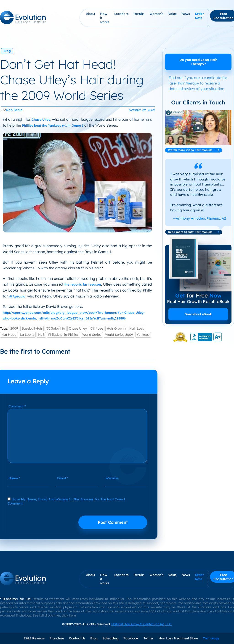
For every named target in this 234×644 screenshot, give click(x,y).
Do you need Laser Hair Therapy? (198, 62)
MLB (41, 335)
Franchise (57, 638)
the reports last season (83, 284)
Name (14, 478)
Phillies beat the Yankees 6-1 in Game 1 (53, 126)
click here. (69, 615)
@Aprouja (17, 296)
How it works (105, 18)
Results (139, 14)
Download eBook (198, 314)
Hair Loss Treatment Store (178, 638)
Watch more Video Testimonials (194, 150)
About (90, 14)
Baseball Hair (32, 328)
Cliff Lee (97, 328)
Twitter (149, 638)
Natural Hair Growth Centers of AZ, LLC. (142, 624)
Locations (121, 14)
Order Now (199, 16)
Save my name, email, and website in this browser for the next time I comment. (66, 501)
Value (172, 14)
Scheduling (110, 638)
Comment (17, 406)
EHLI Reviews (34, 638)
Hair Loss (137, 328)
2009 (14, 328)
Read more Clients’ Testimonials (194, 232)
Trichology (211, 638)
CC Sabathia (56, 328)
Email (63, 478)
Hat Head (9, 335)
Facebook (131, 638)
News (186, 14)
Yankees (143, 335)
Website (112, 478)
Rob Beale (14, 110)
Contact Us (77, 638)
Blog (7, 51)
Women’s (156, 14)
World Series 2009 (119, 335)
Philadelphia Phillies (63, 335)
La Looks (27, 335)
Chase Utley (41, 120)
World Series (92, 335)
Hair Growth (116, 328)
